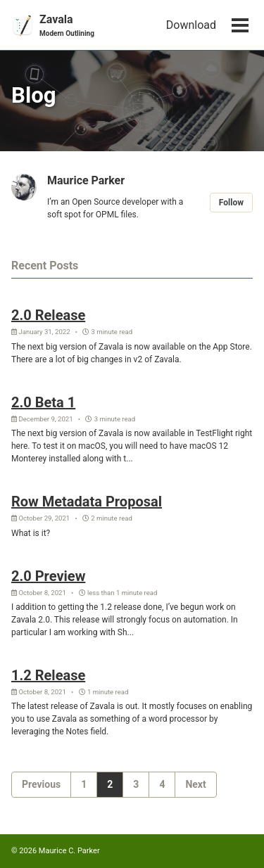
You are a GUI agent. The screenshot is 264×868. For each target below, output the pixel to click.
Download (191, 25)
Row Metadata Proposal (87, 502)
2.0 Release (48, 315)
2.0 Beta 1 (43, 402)
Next (195, 784)
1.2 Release (48, 675)
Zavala (67, 26)
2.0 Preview (48, 576)
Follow (231, 203)
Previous (41, 784)
